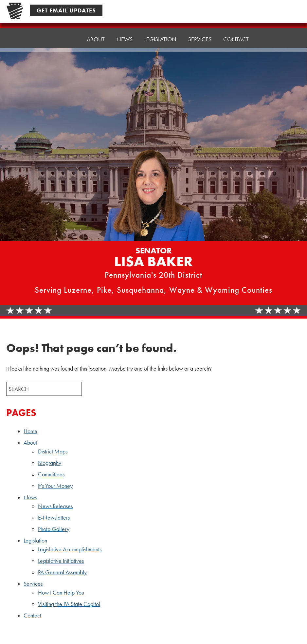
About (96, 37)
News (125, 35)
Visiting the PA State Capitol (69, 604)
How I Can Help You (61, 593)
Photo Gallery (54, 529)
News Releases (55, 506)
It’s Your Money (55, 486)
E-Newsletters (54, 518)
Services (200, 32)
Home (67, 38)
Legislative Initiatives (61, 561)
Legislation (160, 33)
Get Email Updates (66, 10)
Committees (51, 474)
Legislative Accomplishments (70, 549)
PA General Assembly (62, 572)
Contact (236, 30)
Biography (50, 463)
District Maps (53, 451)
